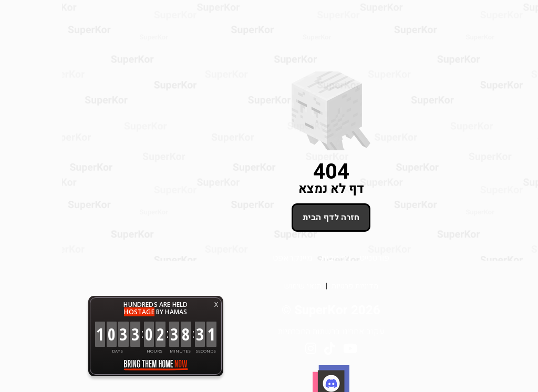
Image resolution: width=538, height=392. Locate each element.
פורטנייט (312, 257)
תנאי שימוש (241, 286)
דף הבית (274, 257)
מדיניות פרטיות (293, 286)
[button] (517, 371)
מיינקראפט (231, 257)
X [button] (154, 305)
